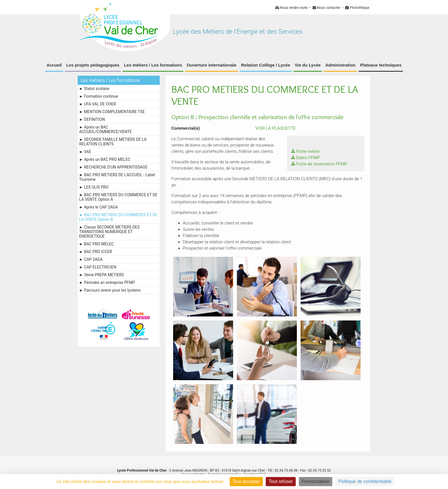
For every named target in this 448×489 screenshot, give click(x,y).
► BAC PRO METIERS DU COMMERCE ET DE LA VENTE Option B (118, 217)
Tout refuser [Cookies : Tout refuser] (281, 481)
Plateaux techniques (381, 65)
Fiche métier (305, 151)
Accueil (54, 65)
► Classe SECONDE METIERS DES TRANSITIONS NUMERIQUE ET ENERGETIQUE (109, 232)
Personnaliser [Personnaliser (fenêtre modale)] (316, 481)
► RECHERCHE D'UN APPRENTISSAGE (113, 167)
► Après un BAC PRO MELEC (105, 159)
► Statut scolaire (94, 89)
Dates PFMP (306, 158)
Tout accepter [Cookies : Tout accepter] (246, 481)
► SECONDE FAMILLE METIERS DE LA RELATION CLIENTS (113, 142)
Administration (340, 65)
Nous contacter (326, 8)
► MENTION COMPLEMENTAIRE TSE (112, 112)
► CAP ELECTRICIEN (98, 267)
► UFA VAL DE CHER (98, 104)
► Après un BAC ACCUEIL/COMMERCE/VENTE (105, 129)
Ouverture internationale (211, 65)
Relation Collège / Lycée (266, 65)
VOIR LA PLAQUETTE (273, 128)
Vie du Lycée (308, 65)
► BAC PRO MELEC (96, 244)
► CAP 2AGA (91, 259)
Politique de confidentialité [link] (365, 481)
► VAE (85, 152)
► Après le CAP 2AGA (99, 207)
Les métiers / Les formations (153, 65)
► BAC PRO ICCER (96, 252)
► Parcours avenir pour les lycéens (110, 290)
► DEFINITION (92, 119)
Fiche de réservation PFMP (319, 164)
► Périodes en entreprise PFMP (107, 282)
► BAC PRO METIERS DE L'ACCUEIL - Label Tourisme (117, 177)
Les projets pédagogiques (93, 65)
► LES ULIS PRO (94, 187)
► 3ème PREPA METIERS (102, 275)
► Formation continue (99, 96)
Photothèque (357, 8)
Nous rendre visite (291, 8)
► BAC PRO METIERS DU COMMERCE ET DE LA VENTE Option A (118, 197)
